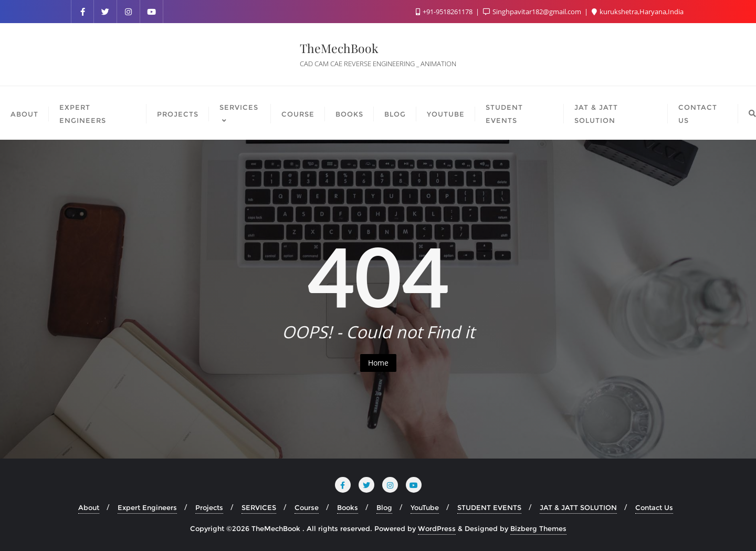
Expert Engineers (147, 507)
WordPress (437, 528)
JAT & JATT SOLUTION (578, 507)
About (89, 507)
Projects (209, 507)
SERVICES (259, 507)
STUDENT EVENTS (489, 507)
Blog (384, 507)
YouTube (425, 507)
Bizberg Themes (538, 528)
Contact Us (654, 507)
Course (307, 507)
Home (378, 363)
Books (348, 507)
